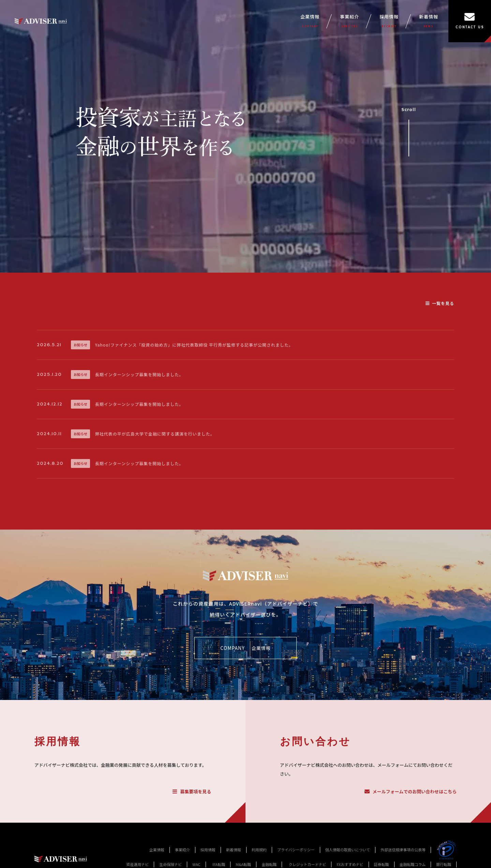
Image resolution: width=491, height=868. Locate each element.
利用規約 (259, 850)
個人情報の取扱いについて (348, 850)
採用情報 (389, 21)
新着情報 (429, 21)
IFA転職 (219, 864)
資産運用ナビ (137, 864)
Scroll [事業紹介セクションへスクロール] (409, 129)
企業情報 (310, 21)
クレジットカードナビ (307, 864)
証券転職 (382, 864)
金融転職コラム (413, 864)
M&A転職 (243, 864)
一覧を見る (440, 303)
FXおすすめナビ (350, 864)
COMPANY (245, 648)
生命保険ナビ (170, 864)
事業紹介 (349, 21)
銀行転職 (444, 864)
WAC (196, 864)
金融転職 (269, 864)
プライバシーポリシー (296, 850)
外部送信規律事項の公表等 (403, 850)
